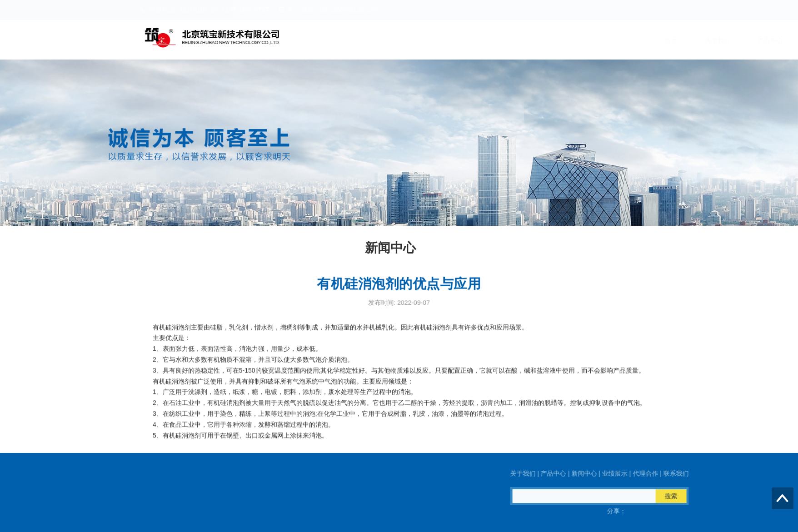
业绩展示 (550, 40)
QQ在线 (97, 511)
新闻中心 (497, 40)
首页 (345, 40)
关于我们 (392, 40)
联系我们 (655, 40)
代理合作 (603, 40)
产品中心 (444, 40)
